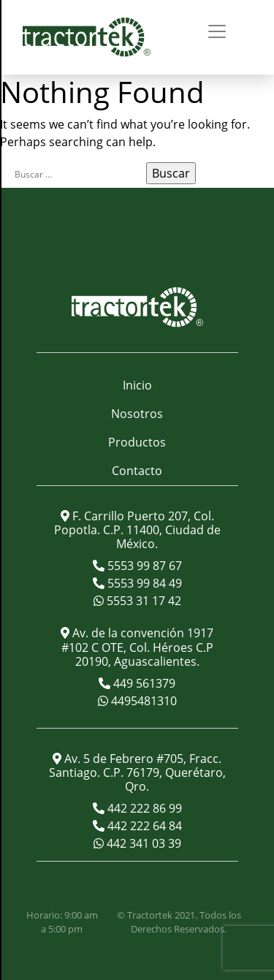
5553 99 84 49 (143, 583)
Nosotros (137, 414)
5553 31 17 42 (142, 601)
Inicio (137, 385)
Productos (137, 442)
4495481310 (142, 701)
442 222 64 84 (143, 826)
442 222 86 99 (143, 808)
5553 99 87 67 (143, 566)
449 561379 (143, 683)
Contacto (137, 471)
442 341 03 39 (142, 843)
